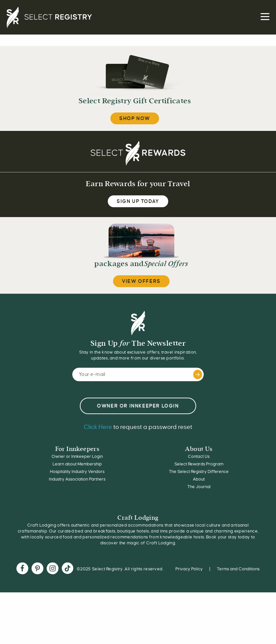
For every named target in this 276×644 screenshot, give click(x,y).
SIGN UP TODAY (138, 201)
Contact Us (199, 457)
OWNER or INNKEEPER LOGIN (138, 406)
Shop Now (135, 118)
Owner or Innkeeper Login (77, 457)
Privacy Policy (189, 569)
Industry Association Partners (77, 479)
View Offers (141, 281)
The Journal (199, 487)
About (199, 479)
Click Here (98, 427)
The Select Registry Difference (199, 472)
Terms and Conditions (238, 569)
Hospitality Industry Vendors (77, 472)
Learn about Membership (77, 464)
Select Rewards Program (199, 464)
